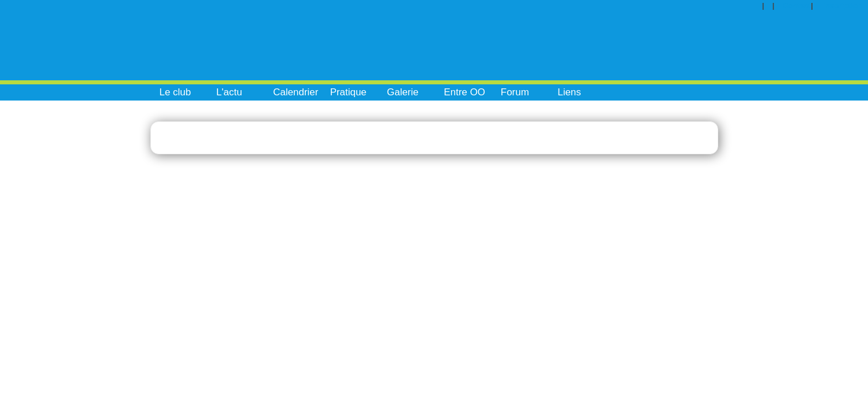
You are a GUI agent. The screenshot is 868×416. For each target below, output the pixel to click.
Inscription (843, 5)
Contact (797, 5)
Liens (569, 92)
